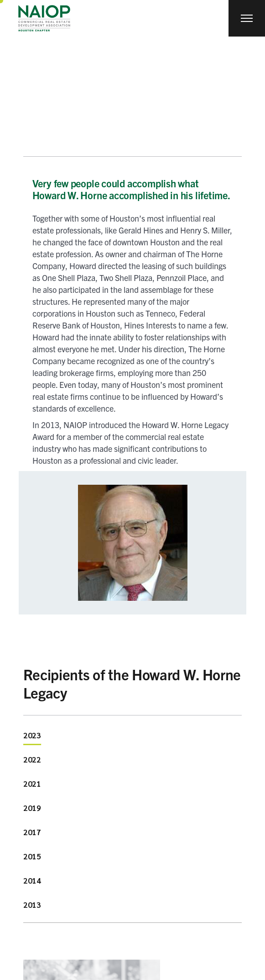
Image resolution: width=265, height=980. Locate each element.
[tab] (32, 737)
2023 (32, 735)
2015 (32, 856)
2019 (32, 808)
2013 (32, 905)
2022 (32, 759)
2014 (32, 880)
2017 (32, 832)
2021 (32, 784)
